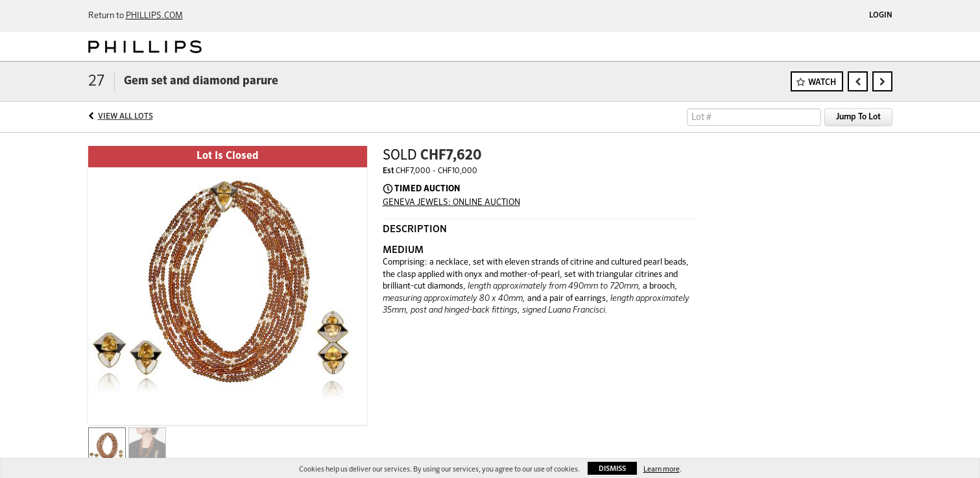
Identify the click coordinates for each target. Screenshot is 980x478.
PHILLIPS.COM (154, 16)
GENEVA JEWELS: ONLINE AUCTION (451, 203)
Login (881, 16)
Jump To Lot (858, 117)
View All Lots (125, 117)
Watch (822, 83)
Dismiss (612, 469)
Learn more (662, 469)
